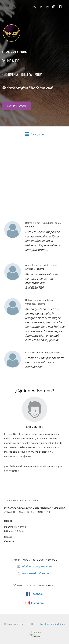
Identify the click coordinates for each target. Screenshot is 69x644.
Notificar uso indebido (53, 624)
